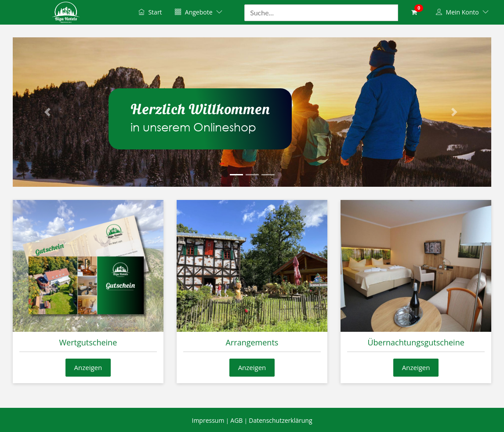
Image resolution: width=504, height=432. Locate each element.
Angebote (199, 12)
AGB (236, 420)
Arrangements (252, 342)
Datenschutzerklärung (280, 420)
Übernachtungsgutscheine (416, 342)
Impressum (208, 420)
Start (150, 12)
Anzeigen (88, 367)
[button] (49, 112)
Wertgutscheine (88, 342)
